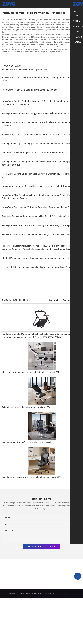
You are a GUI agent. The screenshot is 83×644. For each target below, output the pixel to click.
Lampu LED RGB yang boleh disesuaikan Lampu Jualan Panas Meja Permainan (39, 267)
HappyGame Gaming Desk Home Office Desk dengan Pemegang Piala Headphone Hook (40, 79)
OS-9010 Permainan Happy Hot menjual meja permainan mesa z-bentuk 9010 (38, 258)
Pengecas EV (68, 300)
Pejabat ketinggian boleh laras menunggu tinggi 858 (26, 407)
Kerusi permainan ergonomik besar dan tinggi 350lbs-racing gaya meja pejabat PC (40, 225)
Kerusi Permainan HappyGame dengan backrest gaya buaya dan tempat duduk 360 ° (41, 234)
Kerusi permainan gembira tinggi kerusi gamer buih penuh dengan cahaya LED (38, 144)
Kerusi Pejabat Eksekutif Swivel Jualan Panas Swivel (26, 442)
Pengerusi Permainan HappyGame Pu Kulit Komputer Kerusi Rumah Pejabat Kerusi (40, 153)
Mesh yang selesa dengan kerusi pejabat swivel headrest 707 (31, 372)
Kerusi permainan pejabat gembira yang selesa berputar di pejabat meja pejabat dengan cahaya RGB (39, 163)
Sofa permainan (55, 300)
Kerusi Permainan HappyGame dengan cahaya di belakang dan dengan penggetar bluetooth (40, 124)
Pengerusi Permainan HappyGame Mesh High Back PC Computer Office (35, 216)
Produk (77, 300)
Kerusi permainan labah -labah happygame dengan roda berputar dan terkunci (38, 113)
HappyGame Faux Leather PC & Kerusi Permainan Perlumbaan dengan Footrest (39, 207)
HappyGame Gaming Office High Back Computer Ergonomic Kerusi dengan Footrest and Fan (41, 175)
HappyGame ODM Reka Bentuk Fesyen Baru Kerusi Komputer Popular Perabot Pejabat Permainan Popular (38, 197)
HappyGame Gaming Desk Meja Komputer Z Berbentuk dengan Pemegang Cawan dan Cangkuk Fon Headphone (40, 103)
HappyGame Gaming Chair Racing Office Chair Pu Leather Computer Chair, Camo (40, 135)
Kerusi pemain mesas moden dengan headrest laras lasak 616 (31, 477)
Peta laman (64, 593)
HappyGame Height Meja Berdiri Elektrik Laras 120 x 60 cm (29, 90)
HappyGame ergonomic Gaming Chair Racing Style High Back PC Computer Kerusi (40, 186)
